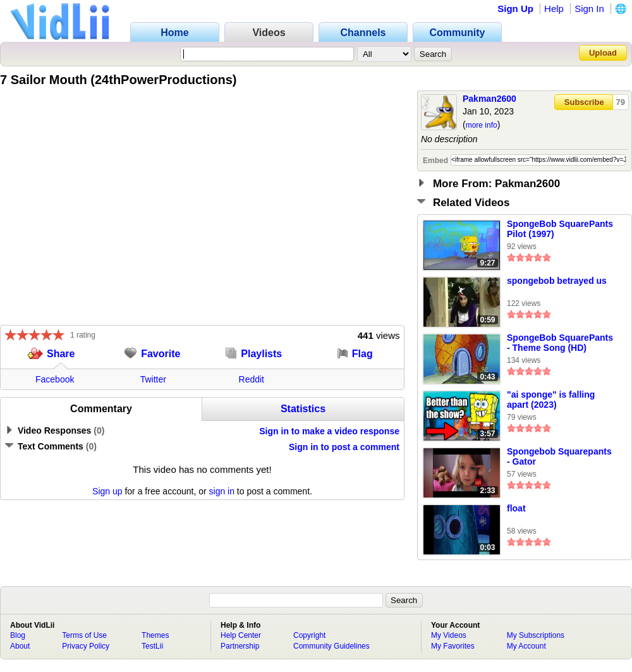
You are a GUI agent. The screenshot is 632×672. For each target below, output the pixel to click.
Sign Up (515, 9)
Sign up (107, 491)
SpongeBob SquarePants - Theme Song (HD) (560, 343)
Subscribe (584, 102)
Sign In (589, 9)
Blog (18, 635)
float (516, 508)
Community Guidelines (331, 646)
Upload (603, 53)
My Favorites (453, 646)
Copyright (309, 635)
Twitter (153, 379)
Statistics (303, 409)
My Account (526, 646)
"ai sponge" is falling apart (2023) (551, 400)
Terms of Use (84, 635)
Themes (155, 635)
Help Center (241, 635)
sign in (222, 491)
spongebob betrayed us (557, 281)
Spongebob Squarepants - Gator (559, 456)
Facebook (55, 379)
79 (621, 102)
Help (554, 9)
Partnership (240, 646)
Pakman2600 (489, 99)
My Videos (449, 635)
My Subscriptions (536, 635)
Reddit (252, 379)
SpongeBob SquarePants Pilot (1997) (560, 229)
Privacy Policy (86, 646)
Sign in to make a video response (329, 431)
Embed (435, 161)
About (20, 646)
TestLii (152, 646)
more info (482, 125)
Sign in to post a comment (344, 447)
